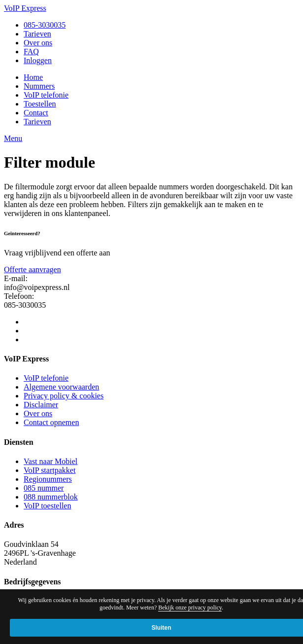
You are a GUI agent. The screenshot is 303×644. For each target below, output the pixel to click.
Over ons (38, 43)
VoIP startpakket (50, 470)
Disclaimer (41, 405)
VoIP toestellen (47, 506)
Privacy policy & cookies (64, 396)
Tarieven (37, 34)
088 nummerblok (51, 497)
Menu (13, 138)
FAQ (31, 52)
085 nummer (44, 488)
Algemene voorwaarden (61, 387)
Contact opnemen (51, 422)
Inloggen (38, 60)
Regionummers (48, 479)
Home (33, 77)
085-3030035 (45, 25)
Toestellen (40, 104)
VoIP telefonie (46, 95)
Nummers (39, 86)
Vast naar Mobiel (50, 461)
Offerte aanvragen (33, 269)
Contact (36, 113)
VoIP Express (25, 8)
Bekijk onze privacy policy (190, 608)
